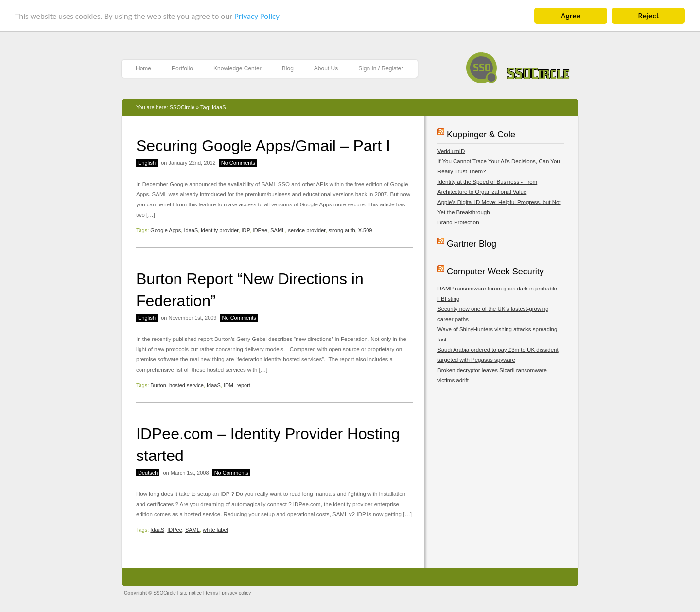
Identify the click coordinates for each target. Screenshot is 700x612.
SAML (278, 230)
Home (143, 68)
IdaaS (191, 230)
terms (212, 593)
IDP (246, 230)
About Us (326, 68)
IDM (228, 385)
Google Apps (166, 230)
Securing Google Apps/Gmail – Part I (263, 146)
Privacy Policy (257, 16)
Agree (571, 16)
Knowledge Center (237, 68)
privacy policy (236, 593)
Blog (288, 68)
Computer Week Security (495, 272)
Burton (158, 385)
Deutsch (148, 473)
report (243, 385)
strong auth (342, 230)
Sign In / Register (381, 68)
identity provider (219, 230)
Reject (649, 16)
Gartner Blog (472, 244)
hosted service (186, 385)
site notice (191, 593)
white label (215, 530)
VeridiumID (451, 151)
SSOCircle (518, 65)
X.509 (365, 230)
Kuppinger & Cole (481, 135)
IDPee (260, 230)
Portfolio (182, 68)
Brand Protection (458, 222)
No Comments (238, 163)
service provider (306, 230)
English (147, 163)
